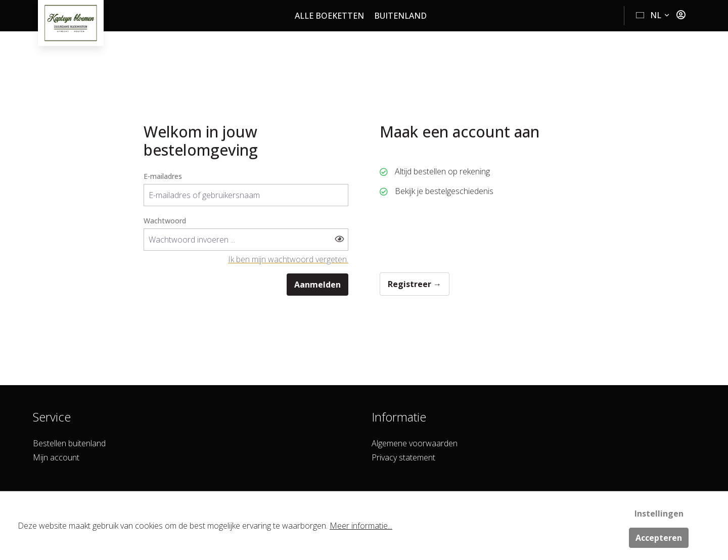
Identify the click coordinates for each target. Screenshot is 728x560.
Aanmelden (317, 285)
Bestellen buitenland (69, 443)
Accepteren (659, 538)
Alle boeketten (329, 16)
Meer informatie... (361, 526)
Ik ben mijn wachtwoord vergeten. (288, 259)
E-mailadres (163, 176)
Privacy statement (403, 457)
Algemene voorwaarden (415, 443)
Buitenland (400, 16)
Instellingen (659, 514)
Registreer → (415, 284)
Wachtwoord (165, 221)
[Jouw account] (681, 15)
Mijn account (56, 457)
